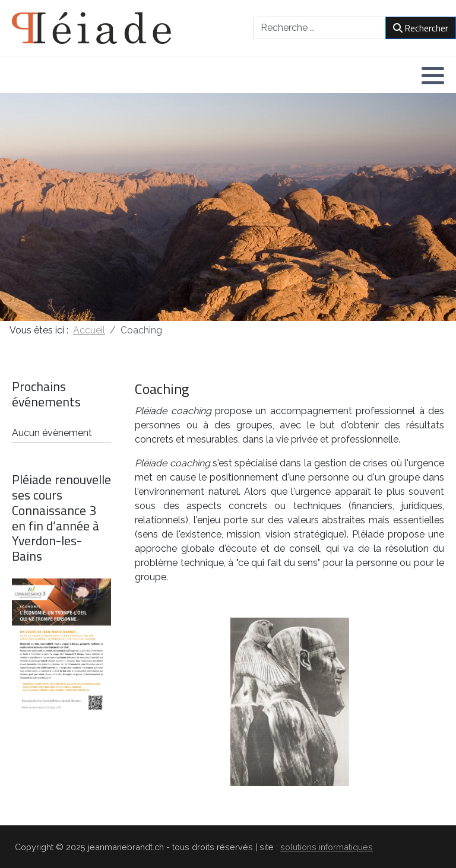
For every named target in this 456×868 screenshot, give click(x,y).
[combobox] (319, 28)
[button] (433, 75)
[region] (228, 207)
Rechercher (421, 28)
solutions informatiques (327, 847)
